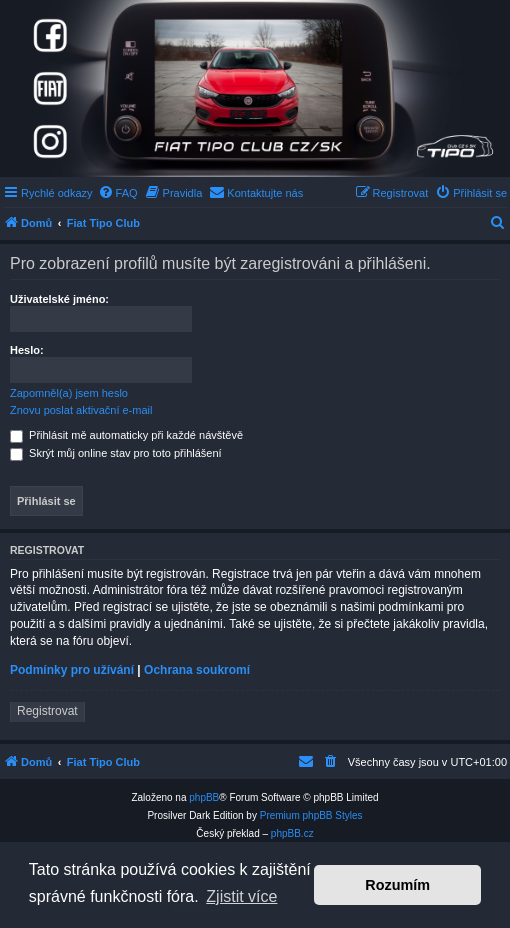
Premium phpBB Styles (311, 815)
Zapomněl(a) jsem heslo (69, 393)
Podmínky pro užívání (72, 670)
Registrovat (47, 711)
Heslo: (27, 350)
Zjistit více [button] (241, 896)
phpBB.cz (292, 833)
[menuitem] (118, 193)
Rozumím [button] (397, 885)
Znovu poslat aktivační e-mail (81, 410)
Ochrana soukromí (197, 670)
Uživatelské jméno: (59, 299)
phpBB (204, 797)
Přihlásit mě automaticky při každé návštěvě (126, 435)
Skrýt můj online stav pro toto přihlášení (116, 453)
